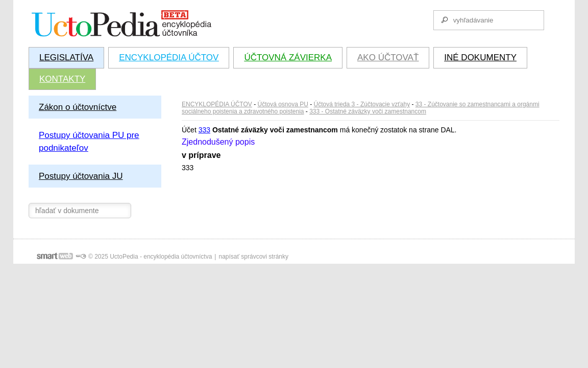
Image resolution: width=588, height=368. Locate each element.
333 (204, 130)
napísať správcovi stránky (253, 257)
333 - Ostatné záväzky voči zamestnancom (368, 111)
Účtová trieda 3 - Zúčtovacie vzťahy (362, 104)
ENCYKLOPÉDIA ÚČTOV (217, 104)
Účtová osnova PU (283, 104)
